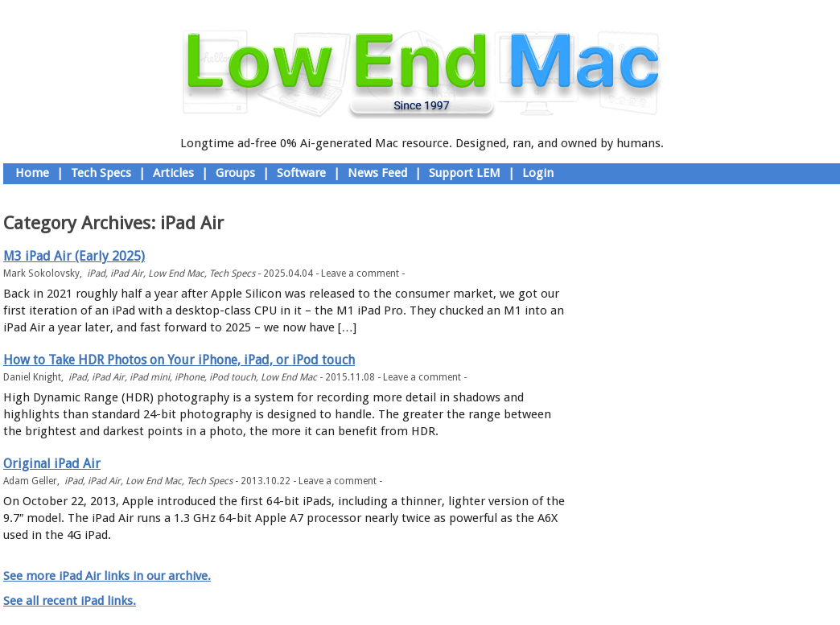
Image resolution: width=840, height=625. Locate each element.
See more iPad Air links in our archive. (107, 576)
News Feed (377, 173)
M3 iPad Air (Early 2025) (74, 256)
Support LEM (465, 173)
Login (538, 173)
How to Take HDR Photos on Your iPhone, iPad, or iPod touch (179, 360)
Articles (173, 173)
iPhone (189, 377)
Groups (235, 173)
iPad (96, 273)
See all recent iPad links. (70, 601)
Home (32, 173)
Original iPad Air (52, 464)
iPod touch (233, 377)
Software (301, 173)
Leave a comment (360, 273)
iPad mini (150, 377)
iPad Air (127, 273)
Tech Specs (101, 173)
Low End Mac (176, 273)
